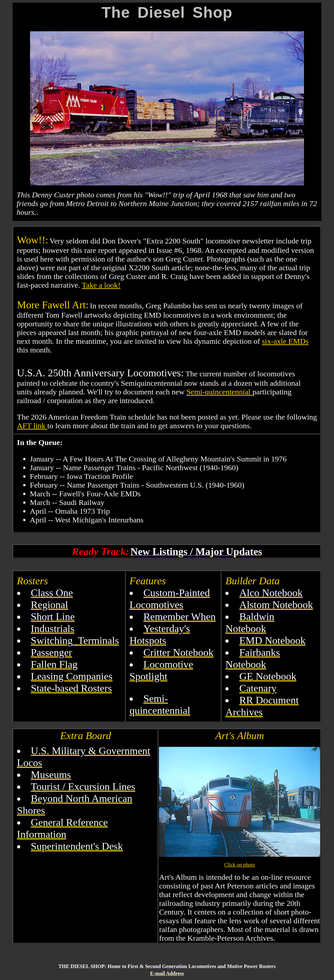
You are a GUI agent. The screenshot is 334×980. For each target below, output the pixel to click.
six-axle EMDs (285, 341)
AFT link (32, 426)
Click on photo (240, 865)
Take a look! (101, 285)
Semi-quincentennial (219, 392)
